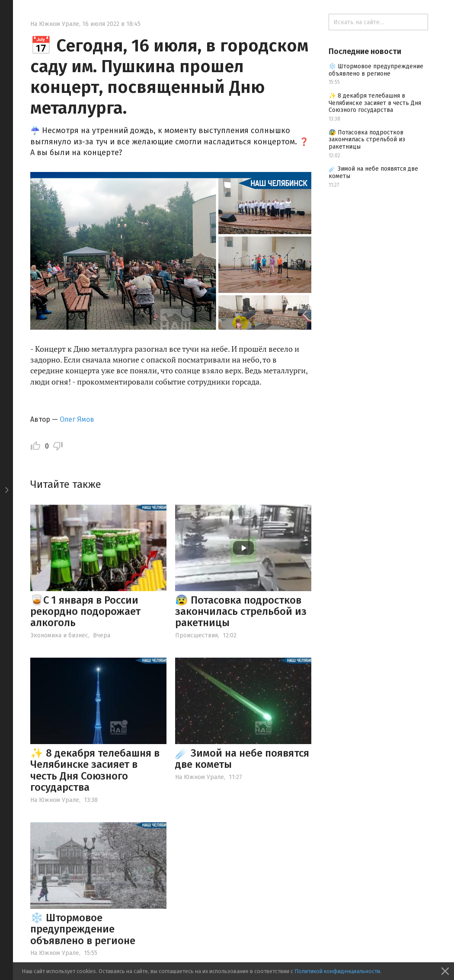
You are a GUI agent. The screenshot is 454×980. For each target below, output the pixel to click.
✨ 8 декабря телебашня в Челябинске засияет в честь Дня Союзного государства (95, 770)
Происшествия (197, 635)
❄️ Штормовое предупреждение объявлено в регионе (83, 929)
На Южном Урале (55, 24)
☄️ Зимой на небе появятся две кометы (242, 759)
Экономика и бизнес (59, 635)
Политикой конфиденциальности (337, 971)
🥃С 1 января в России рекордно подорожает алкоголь (85, 612)
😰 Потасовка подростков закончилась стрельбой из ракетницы (241, 612)
